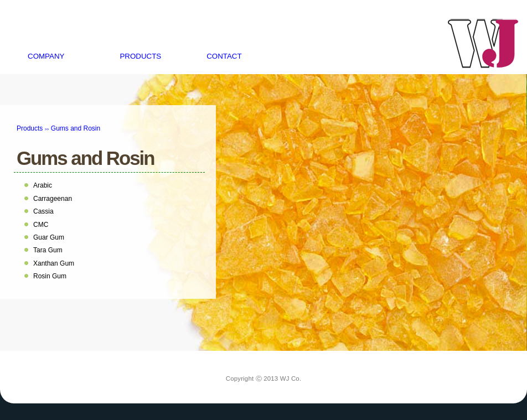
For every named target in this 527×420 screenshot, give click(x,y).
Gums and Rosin (85, 158)
